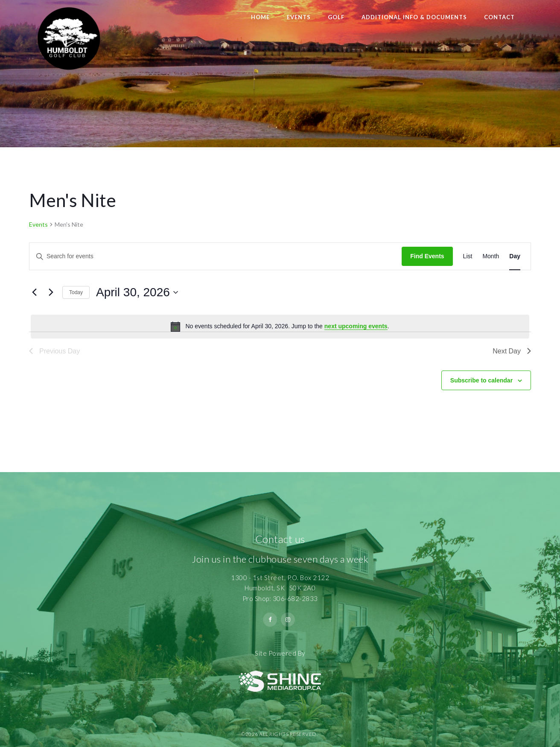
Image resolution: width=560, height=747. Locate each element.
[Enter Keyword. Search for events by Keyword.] (216, 256)
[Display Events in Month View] (491, 256)
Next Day (512, 351)
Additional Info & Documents (414, 17)
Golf (336, 17)
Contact (499, 17)
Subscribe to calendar (481, 380)
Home (260, 17)
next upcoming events (356, 326)
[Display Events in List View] (468, 256)
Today (76, 292)
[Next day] (51, 292)
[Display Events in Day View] (515, 256)
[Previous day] (34, 292)
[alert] (280, 327)
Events (299, 17)
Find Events (427, 256)
